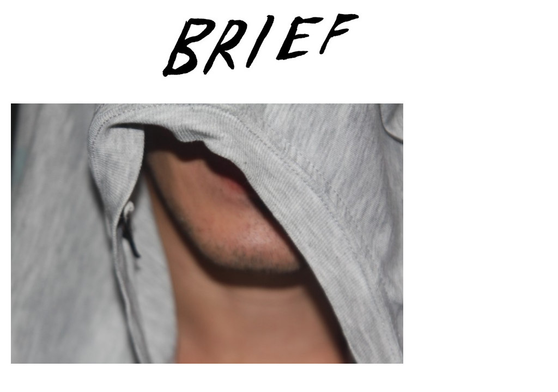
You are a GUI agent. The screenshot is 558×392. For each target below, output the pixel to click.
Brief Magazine (279, 52)
